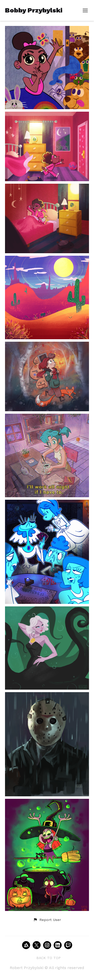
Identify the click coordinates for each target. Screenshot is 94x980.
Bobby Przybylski (34, 10)
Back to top (49, 958)
